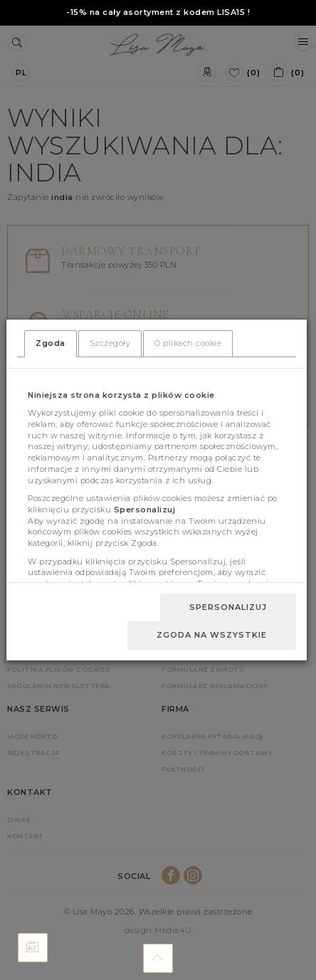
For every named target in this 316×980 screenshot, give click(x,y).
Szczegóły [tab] (110, 343)
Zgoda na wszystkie (212, 635)
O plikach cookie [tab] (188, 343)
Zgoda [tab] (51, 343)
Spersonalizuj (228, 607)
